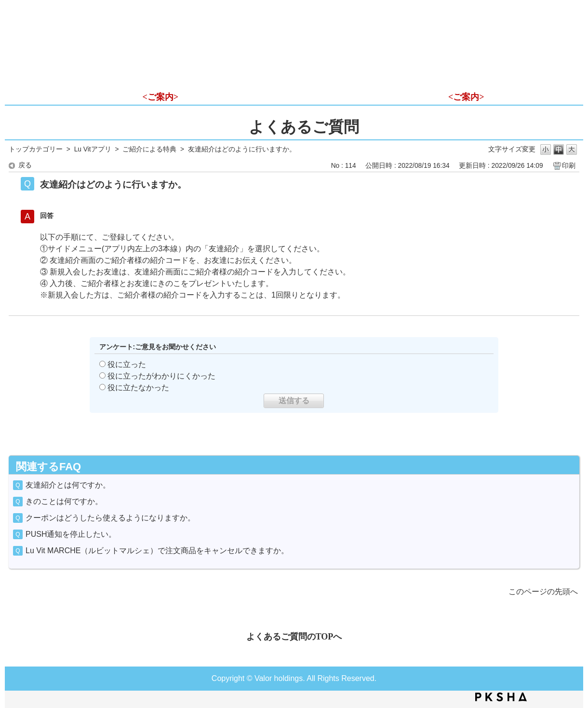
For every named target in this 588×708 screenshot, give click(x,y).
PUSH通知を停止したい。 (71, 534)
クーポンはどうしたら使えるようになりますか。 (110, 518)
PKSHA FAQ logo (501, 697)
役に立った (127, 364)
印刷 (569, 166)
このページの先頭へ (543, 592)
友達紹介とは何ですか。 (68, 485)
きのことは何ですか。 (64, 501)
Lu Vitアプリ (93, 149)
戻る (25, 165)
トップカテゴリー (36, 149)
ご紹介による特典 (149, 149)
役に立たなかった (138, 388)
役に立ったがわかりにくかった (161, 376)
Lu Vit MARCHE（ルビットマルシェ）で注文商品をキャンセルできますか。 (157, 551)
